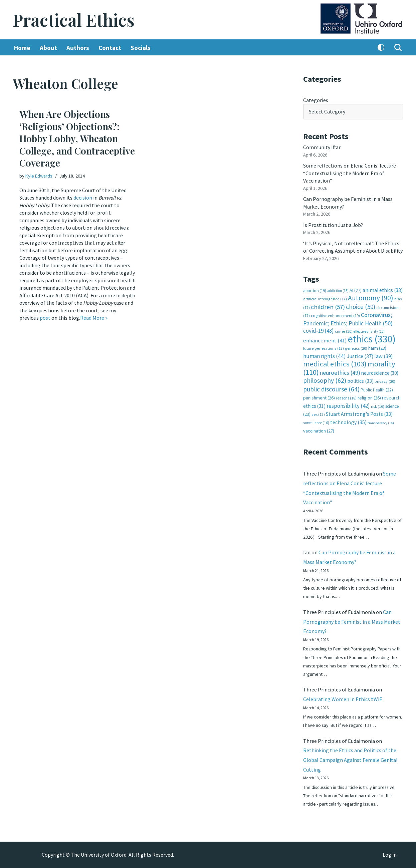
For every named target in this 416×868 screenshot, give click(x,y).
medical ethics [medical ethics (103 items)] (335, 363)
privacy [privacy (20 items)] (385, 380)
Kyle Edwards (39, 176)
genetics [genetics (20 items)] (356, 348)
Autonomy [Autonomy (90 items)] (371, 297)
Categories (316, 100)
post (45, 317)
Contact (110, 48)
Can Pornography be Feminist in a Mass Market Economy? (352, 621)
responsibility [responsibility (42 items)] (348, 404)
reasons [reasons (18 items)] (346, 397)
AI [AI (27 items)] (356, 290)
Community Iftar (322, 147)
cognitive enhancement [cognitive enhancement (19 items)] (335, 315)
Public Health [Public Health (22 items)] (377, 389)
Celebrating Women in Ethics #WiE (343, 699)
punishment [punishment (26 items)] (319, 397)
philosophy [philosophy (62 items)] (325, 379)
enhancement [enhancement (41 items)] (325, 339)
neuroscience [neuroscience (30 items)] (380, 372)
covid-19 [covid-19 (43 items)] (319, 330)
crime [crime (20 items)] (344, 331)
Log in (390, 855)
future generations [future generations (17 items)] (324, 348)
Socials (141, 48)
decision (83, 198)
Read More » (94, 317)
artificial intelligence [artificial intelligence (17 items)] (325, 298)
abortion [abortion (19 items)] (315, 290)
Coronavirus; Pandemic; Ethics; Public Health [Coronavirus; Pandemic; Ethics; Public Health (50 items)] (348, 318)
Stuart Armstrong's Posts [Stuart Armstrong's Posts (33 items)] (359, 413)
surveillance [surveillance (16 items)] (316, 421)
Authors (78, 48)
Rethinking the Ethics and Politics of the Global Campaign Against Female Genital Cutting (350, 760)
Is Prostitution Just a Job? (334, 225)
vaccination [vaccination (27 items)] (319, 430)
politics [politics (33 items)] (360, 380)
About (48, 48)
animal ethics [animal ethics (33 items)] (383, 290)
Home (22, 48)
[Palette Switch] (381, 48)
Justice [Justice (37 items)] (360, 355)
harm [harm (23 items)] (377, 348)
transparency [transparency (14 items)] (381, 422)
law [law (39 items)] (383, 355)
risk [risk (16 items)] (378, 405)
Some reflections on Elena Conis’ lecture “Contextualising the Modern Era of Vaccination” (350, 173)
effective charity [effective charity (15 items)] (369, 331)
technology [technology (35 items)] (348, 421)
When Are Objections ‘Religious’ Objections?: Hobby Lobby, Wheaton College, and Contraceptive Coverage (77, 139)
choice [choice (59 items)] (361, 306)
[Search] (398, 48)
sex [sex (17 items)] (318, 413)
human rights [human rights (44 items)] (325, 355)
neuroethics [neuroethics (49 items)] (340, 372)
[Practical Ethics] (74, 20)
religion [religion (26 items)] (369, 397)
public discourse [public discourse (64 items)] (331, 388)
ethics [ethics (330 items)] (372, 338)
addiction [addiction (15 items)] (338, 290)
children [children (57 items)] (328, 306)
